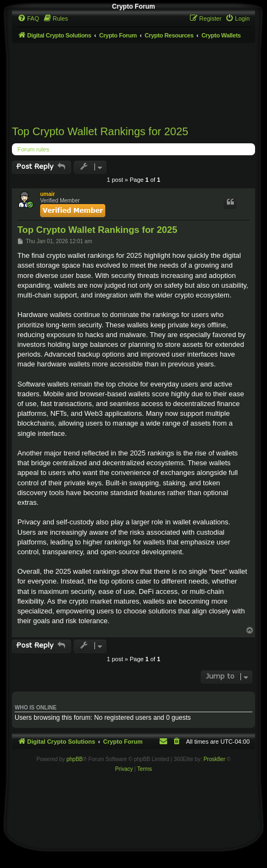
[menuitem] (28, 18)
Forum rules (33, 149)
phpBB (74, 759)
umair (47, 194)
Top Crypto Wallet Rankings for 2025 (100, 131)
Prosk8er (214, 759)
